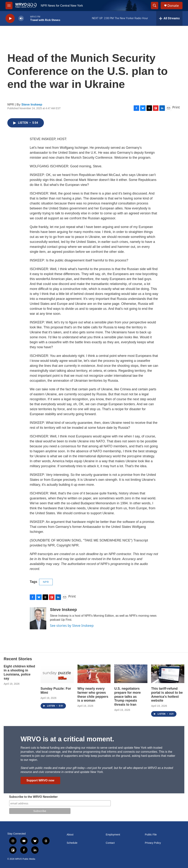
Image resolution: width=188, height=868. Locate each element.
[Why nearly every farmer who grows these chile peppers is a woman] (94, 674)
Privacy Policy (153, 843)
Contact (110, 843)
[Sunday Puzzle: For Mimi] (57, 674)
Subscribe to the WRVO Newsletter (34, 797)
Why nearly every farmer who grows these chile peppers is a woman (93, 695)
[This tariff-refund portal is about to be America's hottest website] (168, 674)
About (70, 835)
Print (176, 107)
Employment (113, 835)
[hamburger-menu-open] (9, 6)
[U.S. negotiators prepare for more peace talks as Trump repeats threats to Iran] (131, 674)
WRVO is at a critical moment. (67, 739)
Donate (173, 6)
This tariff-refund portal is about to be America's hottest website (167, 695)
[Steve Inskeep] (38, 618)
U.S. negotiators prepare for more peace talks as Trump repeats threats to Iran (127, 697)
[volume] (21, 18)
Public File (151, 835)
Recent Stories (18, 659)
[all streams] (169, 18)
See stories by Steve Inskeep (72, 625)
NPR (46, 582)
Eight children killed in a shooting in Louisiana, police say (19, 672)
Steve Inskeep (32, 105)
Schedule (72, 843)
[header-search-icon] (155, 6)
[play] (10, 18)
